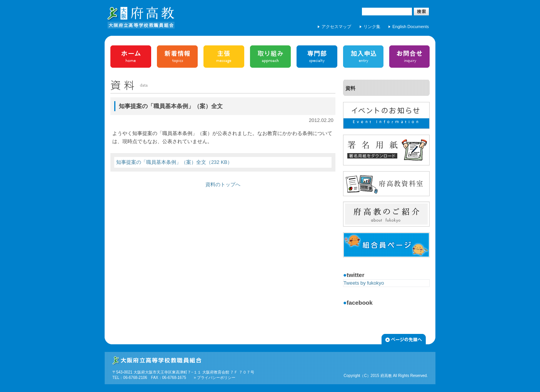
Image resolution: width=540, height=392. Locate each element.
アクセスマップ (336, 27)
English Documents (411, 27)
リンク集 (372, 27)
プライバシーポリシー (216, 378)
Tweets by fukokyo (364, 283)
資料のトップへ (223, 184)
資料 (350, 88)
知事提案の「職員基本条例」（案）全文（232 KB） (174, 162)
